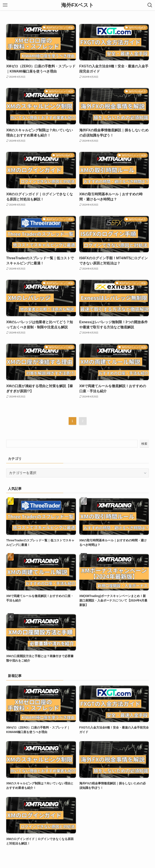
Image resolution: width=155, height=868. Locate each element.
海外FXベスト (78, 5)
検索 (144, 444)
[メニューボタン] (5, 5)
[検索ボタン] (150, 5)
